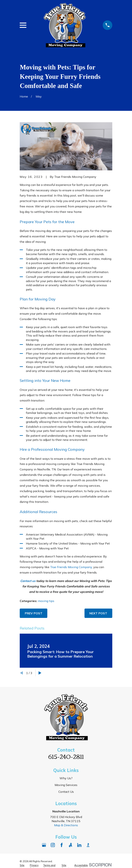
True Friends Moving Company (71, 567)
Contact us (28, 581)
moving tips (46, 601)
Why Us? (66, 778)
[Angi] (70, 845)
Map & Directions (66, 825)
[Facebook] (62, 845)
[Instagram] (53, 845)
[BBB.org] (88, 845)
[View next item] (40, 673)
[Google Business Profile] (44, 845)
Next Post (98, 613)
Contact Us (66, 792)
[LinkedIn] (79, 845)
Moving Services (66, 785)
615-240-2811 (66, 756)
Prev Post (34, 613)
